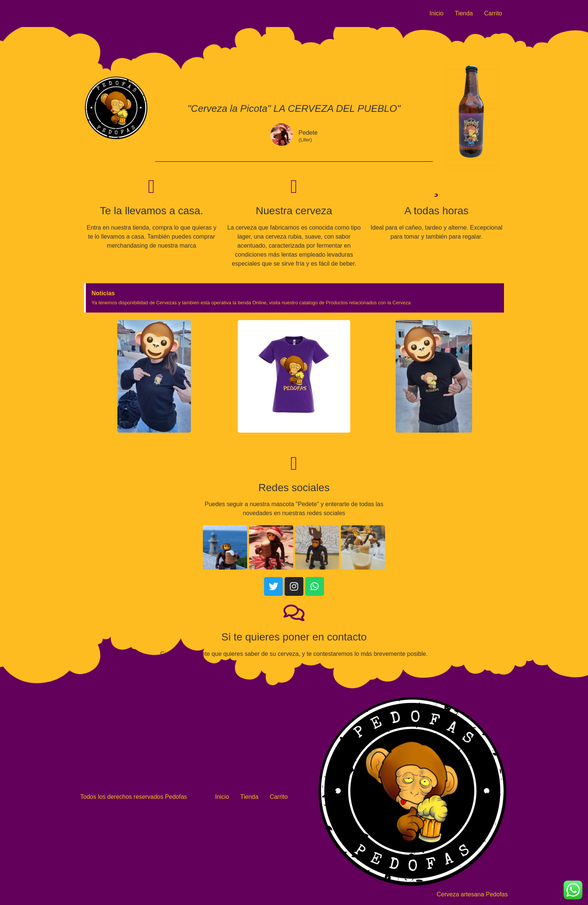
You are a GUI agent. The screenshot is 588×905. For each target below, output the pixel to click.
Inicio (436, 13)
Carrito (493, 13)
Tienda (464, 13)
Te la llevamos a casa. (151, 211)
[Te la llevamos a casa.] (151, 186)
